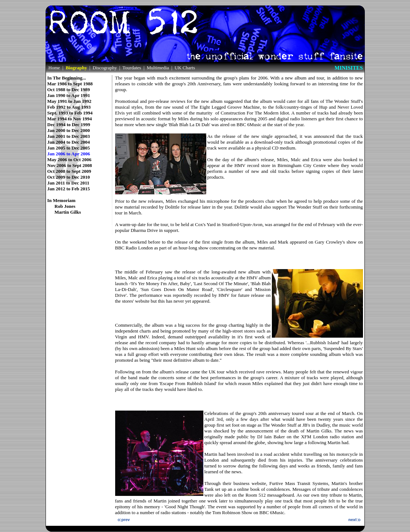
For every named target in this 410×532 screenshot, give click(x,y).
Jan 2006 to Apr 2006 (69, 151)
